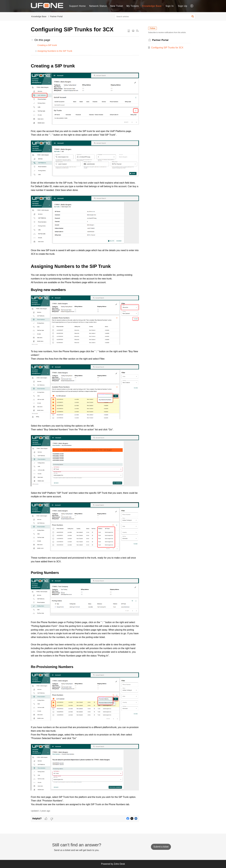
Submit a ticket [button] (161, 847)
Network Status (98, 6)
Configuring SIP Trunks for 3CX (167, 48)
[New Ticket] (161, 847)
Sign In (170, 6)
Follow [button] (152, 28)
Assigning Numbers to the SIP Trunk (55, 51)
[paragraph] (85, 434)
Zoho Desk (119, 864)
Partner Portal (56, 16)
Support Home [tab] (77, 6)
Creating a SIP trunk (47, 45)
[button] (192, 6)
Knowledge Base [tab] (152, 6)
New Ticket (117, 6)
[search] (155, 16)
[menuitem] (170, 6)
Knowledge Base (39, 16)
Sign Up (183, 6)
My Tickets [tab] (133, 6)
